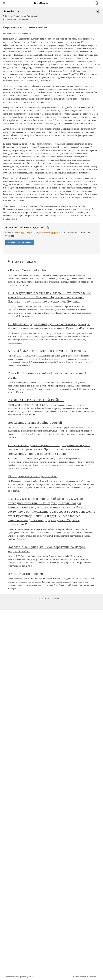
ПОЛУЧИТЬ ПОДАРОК (20, 242)
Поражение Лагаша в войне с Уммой (35, 423)
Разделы (56, 599)
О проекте (44, 599)
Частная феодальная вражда (84, 977)
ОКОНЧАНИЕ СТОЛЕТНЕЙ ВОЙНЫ (36, 400)
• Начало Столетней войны (28, 270)
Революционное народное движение (20, 977)
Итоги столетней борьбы (26, 574)
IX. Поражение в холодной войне (32, 476)
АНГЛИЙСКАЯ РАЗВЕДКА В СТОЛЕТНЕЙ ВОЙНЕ (47, 351)
